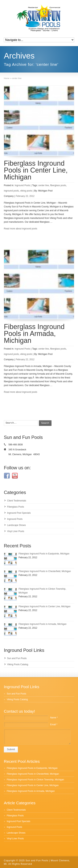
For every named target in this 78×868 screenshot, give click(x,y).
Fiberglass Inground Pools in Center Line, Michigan (36, 170)
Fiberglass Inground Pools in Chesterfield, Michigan (45, 571)
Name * (54, 718)
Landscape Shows (16, 525)
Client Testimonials (17, 501)
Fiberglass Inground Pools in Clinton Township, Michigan (35, 780)
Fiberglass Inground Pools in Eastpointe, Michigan (44, 554)
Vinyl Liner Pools (16, 531)
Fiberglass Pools (16, 507)
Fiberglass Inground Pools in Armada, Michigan (34, 334)
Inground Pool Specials (19, 513)
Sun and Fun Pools (17, 658)
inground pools (11, 191)
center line (44, 185)
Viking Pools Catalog (18, 664)
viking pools (26, 191)
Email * (54, 725)
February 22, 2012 (25, 196)
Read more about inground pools (21, 229)
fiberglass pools (58, 185)
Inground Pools (22, 185)
